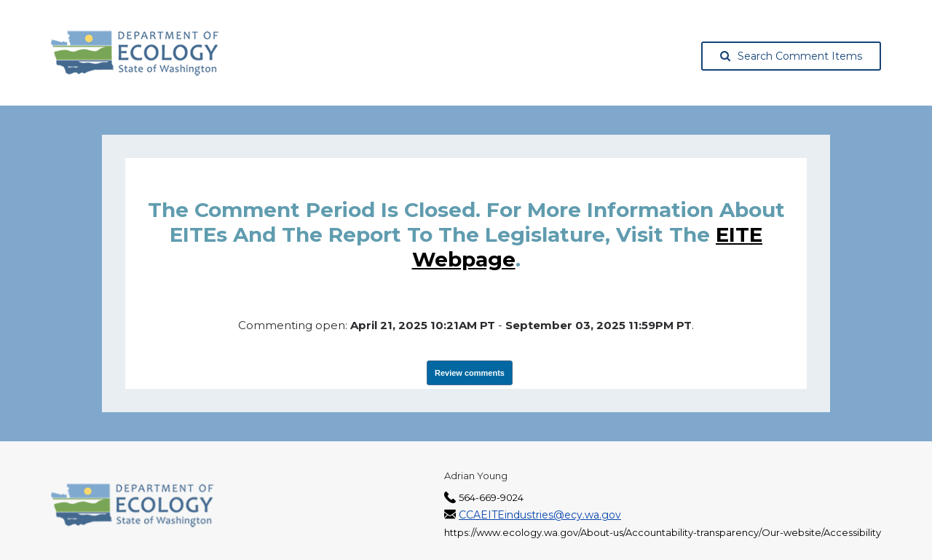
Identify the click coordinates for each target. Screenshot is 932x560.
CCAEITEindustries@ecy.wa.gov (540, 515)
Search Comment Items (791, 56)
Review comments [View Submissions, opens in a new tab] (470, 373)
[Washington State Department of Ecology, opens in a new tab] (135, 53)
